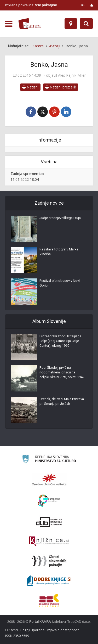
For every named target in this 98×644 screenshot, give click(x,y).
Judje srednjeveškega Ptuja (60, 218)
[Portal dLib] (49, 522)
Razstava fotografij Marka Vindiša (59, 252)
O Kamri (11, 630)
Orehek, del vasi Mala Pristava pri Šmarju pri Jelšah (62, 401)
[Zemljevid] (71, 24)
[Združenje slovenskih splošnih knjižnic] (49, 541)
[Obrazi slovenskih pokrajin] (49, 561)
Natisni (30, 87)
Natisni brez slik (61, 87)
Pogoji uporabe (33, 630)
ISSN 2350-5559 (17, 636)
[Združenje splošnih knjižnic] (49, 600)
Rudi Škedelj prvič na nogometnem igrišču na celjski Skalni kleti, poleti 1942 (62, 372)
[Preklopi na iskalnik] (86, 24)
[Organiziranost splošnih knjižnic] (49, 480)
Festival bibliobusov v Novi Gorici (60, 283)
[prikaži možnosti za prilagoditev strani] (83, 5)
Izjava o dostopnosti (63, 630)
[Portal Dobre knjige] (49, 581)
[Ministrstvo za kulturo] (49, 460)
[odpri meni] (9, 24)
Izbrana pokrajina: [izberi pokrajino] (31, 5)
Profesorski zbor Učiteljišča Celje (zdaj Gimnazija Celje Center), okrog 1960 (60, 341)
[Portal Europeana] (49, 501)
